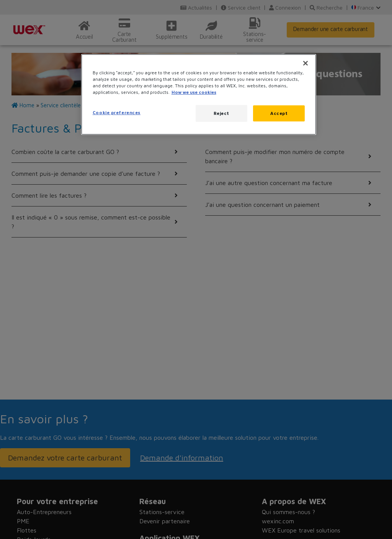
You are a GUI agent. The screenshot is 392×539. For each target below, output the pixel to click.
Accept (279, 113)
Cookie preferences (117, 112)
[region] (199, 94)
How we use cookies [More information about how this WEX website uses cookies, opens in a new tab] (194, 92)
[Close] (305, 63)
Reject (221, 113)
